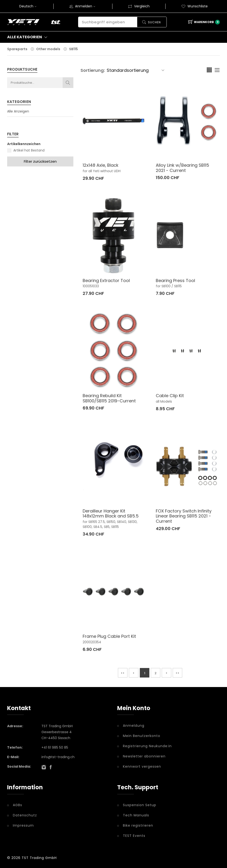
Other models (48, 49)
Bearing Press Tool (175, 280)
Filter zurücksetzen (40, 161)
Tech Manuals (136, 815)
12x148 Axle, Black (101, 165)
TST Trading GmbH (39, 858)
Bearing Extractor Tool (106, 280)
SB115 (73, 49)
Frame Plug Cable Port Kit (109, 636)
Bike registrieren (138, 825)
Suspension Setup (140, 805)
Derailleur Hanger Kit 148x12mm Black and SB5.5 (111, 514)
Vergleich (139, 6)
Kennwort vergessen (142, 766)
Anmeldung (134, 726)
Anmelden (86, 6)
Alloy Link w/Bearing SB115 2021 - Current (182, 168)
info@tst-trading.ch (58, 757)
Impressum (23, 825)
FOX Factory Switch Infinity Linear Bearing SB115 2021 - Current (184, 516)
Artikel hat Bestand (29, 150)
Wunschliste (194, 6)
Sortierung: (93, 70)
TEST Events (134, 836)
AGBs (18, 805)
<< (123, 673)
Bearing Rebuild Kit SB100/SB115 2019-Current (109, 398)
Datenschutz (25, 815)
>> (177, 673)
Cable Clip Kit (170, 396)
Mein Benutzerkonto (142, 736)
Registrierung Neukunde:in (147, 746)
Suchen (154, 22)
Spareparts (17, 49)
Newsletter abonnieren (144, 756)
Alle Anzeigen (18, 111)
